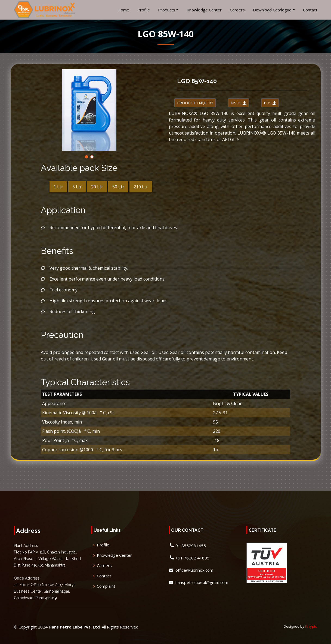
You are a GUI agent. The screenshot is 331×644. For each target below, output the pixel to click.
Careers (237, 10)
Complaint (106, 586)
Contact (310, 10)
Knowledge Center (204, 10)
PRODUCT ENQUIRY (195, 103)
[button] (86, 157)
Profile (144, 10)
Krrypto (311, 626)
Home (123, 10)
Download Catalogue (272, 10)
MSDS (239, 103)
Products (167, 10)
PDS (270, 103)
